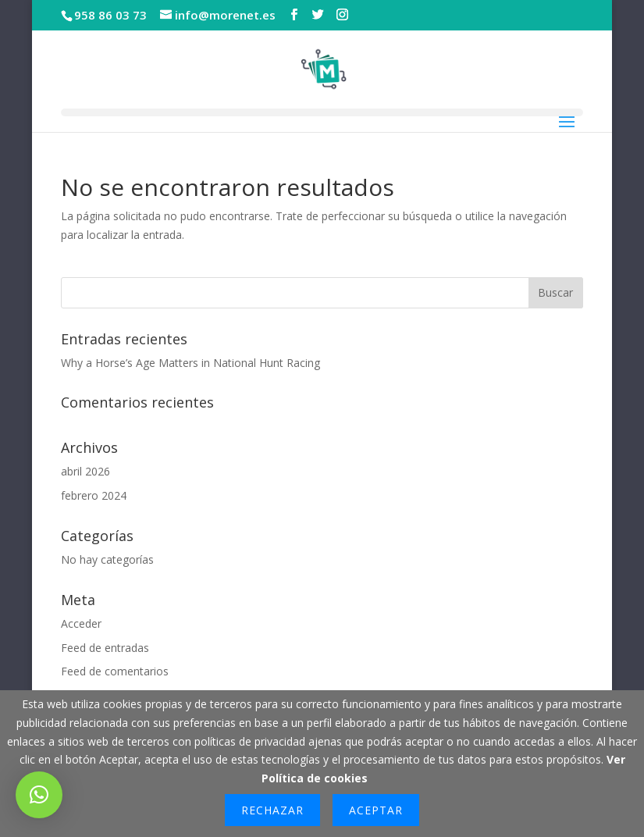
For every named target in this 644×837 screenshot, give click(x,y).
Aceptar (376, 810)
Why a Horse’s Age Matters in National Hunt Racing (190, 363)
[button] (39, 795)
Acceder (81, 623)
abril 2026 (85, 471)
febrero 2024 (94, 495)
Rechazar (272, 810)
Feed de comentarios (115, 671)
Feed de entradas (105, 648)
